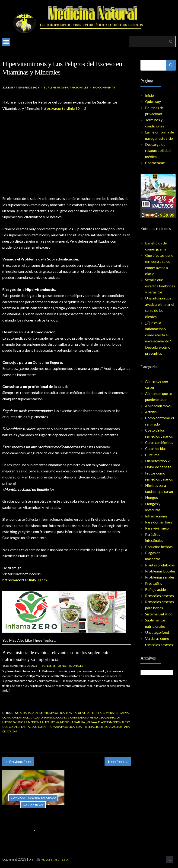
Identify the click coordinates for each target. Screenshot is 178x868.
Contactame (155, 163)
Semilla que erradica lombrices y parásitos (160, 286)
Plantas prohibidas (160, 565)
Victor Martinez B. (55, 859)
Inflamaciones (156, 516)
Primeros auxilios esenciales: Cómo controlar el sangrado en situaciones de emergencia (31, 818)
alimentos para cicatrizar (54, 713)
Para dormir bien (158, 522)
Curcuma (152, 455)
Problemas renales (160, 577)
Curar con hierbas (159, 442)
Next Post (118, 762)
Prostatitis (154, 583)
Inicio (149, 95)
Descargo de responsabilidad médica (158, 150)
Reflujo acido (156, 589)
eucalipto (108, 717)
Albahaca (27, 713)
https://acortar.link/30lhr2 (64, 108)
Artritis (151, 412)
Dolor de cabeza (158, 467)
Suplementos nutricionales (66, 87)
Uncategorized (157, 632)
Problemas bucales (160, 571)
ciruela (96, 713)
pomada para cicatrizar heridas (72, 727)
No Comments (104, 87)
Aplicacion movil (158, 406)
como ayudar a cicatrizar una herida (30, 717)
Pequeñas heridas (159, 547)
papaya (92, 722)
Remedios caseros (159, 596)
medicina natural (73, 722)
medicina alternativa (44, 722)
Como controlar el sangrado (33, 798)
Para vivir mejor (158, 528)
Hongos (151, 497)
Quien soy (153, 101)
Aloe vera (82, 713)
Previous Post (18, 762)
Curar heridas (33, 805)
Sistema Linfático (159, 614)
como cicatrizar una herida (79, 717)
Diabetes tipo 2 (157, 461)
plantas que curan (33, 727)
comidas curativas (116, 713)
